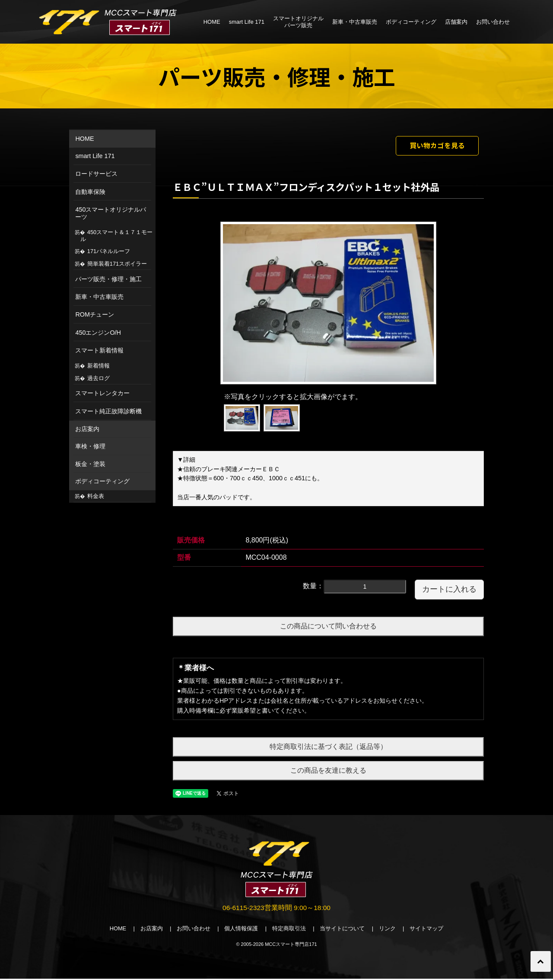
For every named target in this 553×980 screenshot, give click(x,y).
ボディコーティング (411, 22)
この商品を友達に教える (328, 771)
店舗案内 (456, 22)
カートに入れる (449, 590)
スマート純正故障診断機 (108, 411)
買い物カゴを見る (435, 146)
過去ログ (99, 378)
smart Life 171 (247, 22)
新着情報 (99, 366)
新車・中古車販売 (355, 22)
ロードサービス (96, 174)
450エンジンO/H (98, 333)
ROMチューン (95, 314)
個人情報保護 (241, 930)
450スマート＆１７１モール (117, 236)
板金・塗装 (90, 464)
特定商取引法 (289, 930)
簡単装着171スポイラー (117, 264)
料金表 (96, 496)
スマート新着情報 (99, 350)
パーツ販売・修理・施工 (108, 279)
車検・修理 (90, 446)
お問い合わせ (493, 22)
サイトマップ (428, 930)
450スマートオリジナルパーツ (111, 213)
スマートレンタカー (102, 393)
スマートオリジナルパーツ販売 (298, 22)
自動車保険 (90, 192)
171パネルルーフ (109, 251)
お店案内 (87, 429)
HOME (212, 22)
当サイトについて (343, 930)
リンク (388, 930)
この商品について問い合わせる (328, 627)
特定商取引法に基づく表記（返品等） (328, 748)
